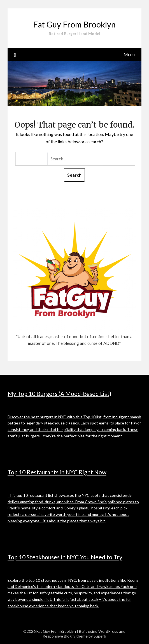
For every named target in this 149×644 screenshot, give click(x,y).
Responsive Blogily (59, 636)
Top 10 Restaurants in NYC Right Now (57, 472)
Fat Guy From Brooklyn (74, 24)
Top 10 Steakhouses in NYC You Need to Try (65, 557)
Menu (129, 54)
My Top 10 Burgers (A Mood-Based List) (59, 393)
